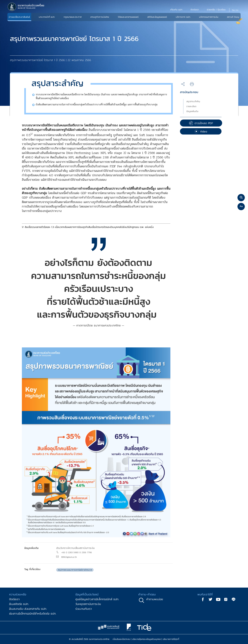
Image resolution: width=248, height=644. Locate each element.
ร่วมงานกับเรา (84, 609)
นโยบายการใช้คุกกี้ (171, 639)
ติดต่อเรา (14, 599)
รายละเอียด (191, 106)
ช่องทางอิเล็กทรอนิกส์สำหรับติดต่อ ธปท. (33, 613)
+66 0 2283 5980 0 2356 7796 (77, 552)
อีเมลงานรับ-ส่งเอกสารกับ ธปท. (28, 609)
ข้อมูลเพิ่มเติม (192, 111)
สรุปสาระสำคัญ (193, 101)
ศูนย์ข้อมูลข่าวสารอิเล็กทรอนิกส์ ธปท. (97, 599)
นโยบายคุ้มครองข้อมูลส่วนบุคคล (146, 639)
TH (233, 10)
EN (237, 10)
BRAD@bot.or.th (69, 557)
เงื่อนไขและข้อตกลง (121, 639)
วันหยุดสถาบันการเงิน (88, 604)
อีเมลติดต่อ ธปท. (19, 604)
